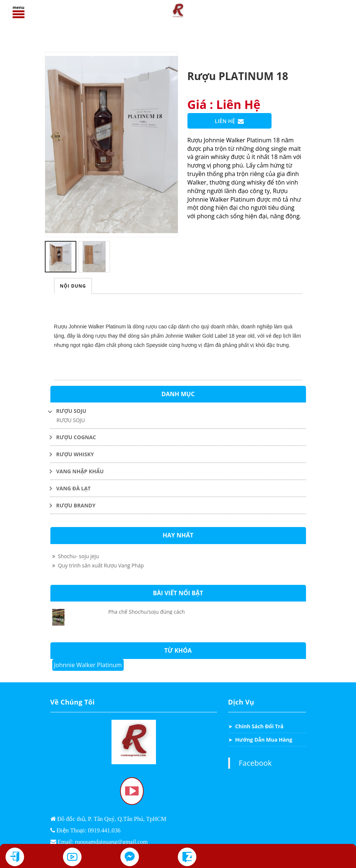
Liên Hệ (229, 122)
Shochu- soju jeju (76, 556)
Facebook (255, 763)
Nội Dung (73, 286)
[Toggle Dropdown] (178, 411)
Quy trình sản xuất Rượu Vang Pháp (98, 565)
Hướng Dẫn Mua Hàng (264, 740)
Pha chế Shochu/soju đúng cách (147, 612)
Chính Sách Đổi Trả (259, 726)
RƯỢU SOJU (71, 420)
